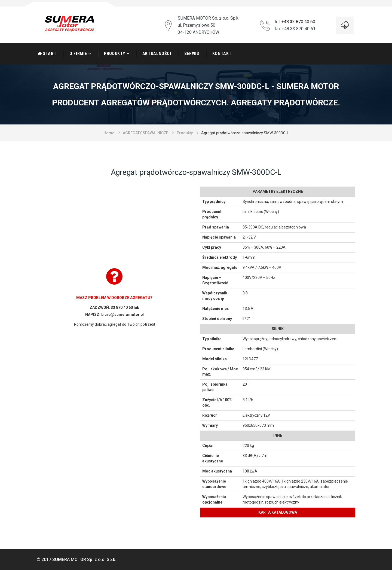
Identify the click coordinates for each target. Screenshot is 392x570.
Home (109, 133)
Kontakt (222, 54)
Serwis (192, 54)
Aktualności (157, 54)
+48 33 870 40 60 (298, 22)
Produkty (115, 54)
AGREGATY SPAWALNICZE (146, 133)
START (50, 54)
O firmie (78, 54)
